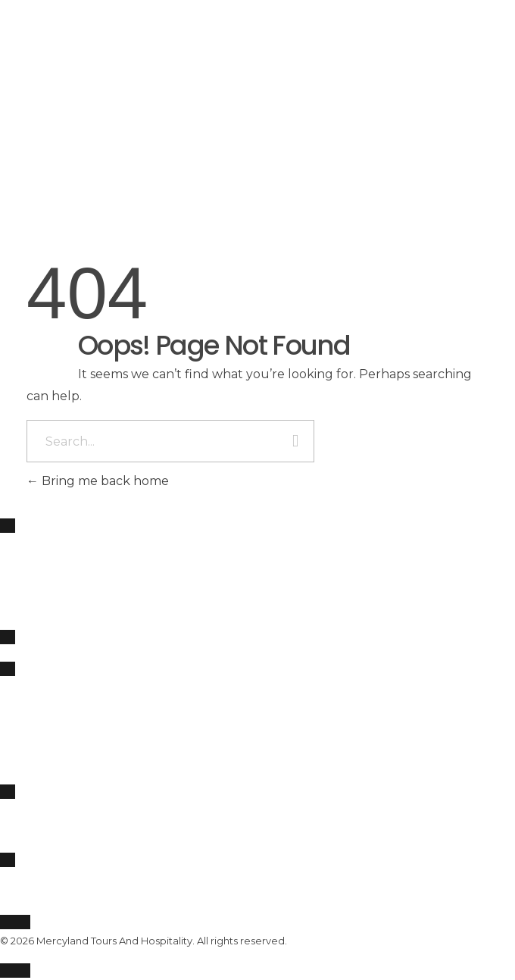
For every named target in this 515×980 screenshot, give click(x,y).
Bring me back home (98, 481)
